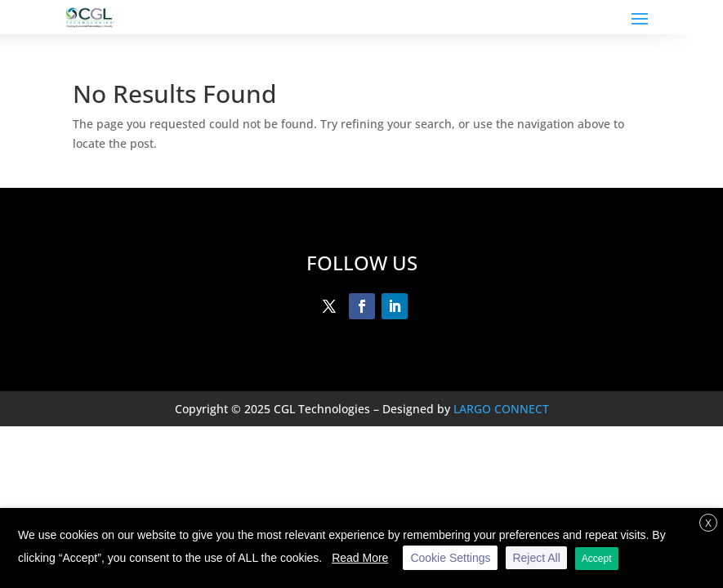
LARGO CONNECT (501, 409)
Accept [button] (597, 559)
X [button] (708, 523)
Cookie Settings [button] (450, 558)
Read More (360, 558)
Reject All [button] (536, 558)
